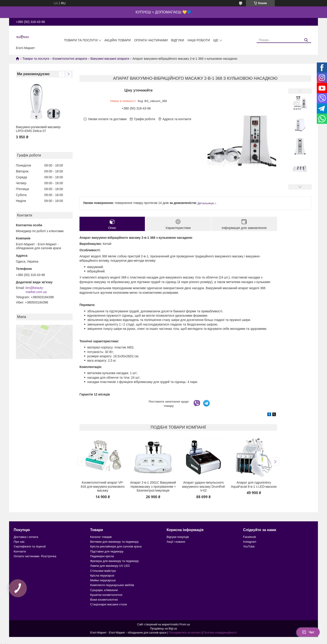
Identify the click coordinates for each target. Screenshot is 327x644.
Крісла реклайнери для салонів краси (116, 546)
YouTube (249, 546)
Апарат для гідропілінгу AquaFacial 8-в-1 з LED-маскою (254, 485)
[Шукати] (306, 40)
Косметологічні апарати (70, 59)
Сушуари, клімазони (104, 590)
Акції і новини (176, 542)
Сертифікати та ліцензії (30, 546)
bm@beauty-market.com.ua (36, 290)
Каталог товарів (101, 537)
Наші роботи (199, 40)
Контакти (20, 551)
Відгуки (177, 40)
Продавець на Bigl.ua (163, 629)
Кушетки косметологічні (106, 595)
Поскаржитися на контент (185, 633)
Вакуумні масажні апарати (110, 59)
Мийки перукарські (103, 580)
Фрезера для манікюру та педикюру (114, 561)
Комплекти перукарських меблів (112, 585)
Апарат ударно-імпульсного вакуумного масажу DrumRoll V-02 (203, 486)
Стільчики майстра (103, 571)
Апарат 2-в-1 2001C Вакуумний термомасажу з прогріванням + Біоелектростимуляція (153, 486)
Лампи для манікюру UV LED (110, 566)
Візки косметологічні (104, 600)
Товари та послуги (81, 40)
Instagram (250, 542)
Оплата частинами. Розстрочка (35, 556)
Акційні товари (118, 40)
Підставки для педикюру (107, 551)
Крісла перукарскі (102, 576)
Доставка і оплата (26, 537)
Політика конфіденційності (220, 633)
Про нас (19, 542)
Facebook (249, 537)
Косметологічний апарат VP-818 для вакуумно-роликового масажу (103, 486)
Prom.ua (185, 624)
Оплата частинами (151, 40)
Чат (308, 632)
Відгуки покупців (178, 537)
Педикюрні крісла (102, 556)
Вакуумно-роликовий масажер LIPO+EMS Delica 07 (38, 129)
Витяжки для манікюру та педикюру (114, 542)
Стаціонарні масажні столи (109, 604)
